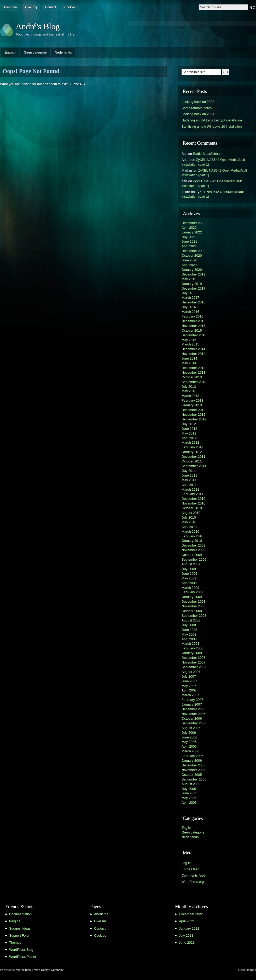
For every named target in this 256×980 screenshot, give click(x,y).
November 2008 (193, 606)
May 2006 (189, 742)
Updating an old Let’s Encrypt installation (212, 120)
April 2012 (189, 438)
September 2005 (194, 779)
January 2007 (192, 704)
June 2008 (189, 630)
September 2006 (194, 723)
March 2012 (190, 442)
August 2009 (191, 564)
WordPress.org (193, 882)
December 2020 (193, 251)
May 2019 (189, 279)
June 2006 (189, 737)
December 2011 (193, 457)
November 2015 (193, 326)
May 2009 (189, 578)
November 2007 (193, 662)
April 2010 (189, 527)
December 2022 (193, 223)
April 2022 (189, 228)
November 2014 (193, 354)
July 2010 (189, 517)
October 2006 (192, 718)
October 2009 (192, 555)
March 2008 (190, 644)
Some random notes (197, 108)
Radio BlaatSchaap (207, 154)
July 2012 (189, 424)
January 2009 (192, 597)
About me (10, 7)
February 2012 (192, 447)
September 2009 (194, 559)
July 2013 (189, 387)
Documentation (20, 914)
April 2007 (189, 690)
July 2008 (189, 625)
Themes (15, 943)
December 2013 (193, 368)
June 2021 (189, 241)
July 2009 (189, 569)
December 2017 (193, 288)
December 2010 (193, 499)
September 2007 (194, 667)
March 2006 (190, 751)
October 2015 (192, 330)
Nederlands (63, 52)
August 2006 (191, 728)
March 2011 (190, 489)
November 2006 (193, 714)
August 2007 (191, 672)
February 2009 (192, 592)
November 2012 (193, 415)
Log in (186, 863)
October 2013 (192, 377)
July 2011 (189, 471)
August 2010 (191, 513)
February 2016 (192, 316)
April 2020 (189, 265)
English (10, 52)
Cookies (70, 7)
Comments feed (193, 875)
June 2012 (189, 429)
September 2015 (194, 335)
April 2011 (189, 485)
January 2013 (192, 405)
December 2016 (193, 302)
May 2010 (189, 522)
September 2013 (194, 382)
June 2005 (189, 793)
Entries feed (190, 869)
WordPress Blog (21, 950)
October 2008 (192, 611)
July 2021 (189, 237)
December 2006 (193, 709)
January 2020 (192, 270)
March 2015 (190, 344)
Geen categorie (35, 52)
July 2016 (189, 307)
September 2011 (194, 466)
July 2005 (189, 789)
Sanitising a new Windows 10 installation (212, 127)
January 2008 (192, 653)
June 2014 (189, 358)
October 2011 (192, 461)
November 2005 (193, 770)
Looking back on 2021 (198, 114)
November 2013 (193, 372)
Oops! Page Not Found (31, 71)
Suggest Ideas (20, 928)
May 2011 (189, 480)
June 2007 (189, 681)
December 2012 (193, 410)
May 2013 (189, 391)
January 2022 (192, 232)
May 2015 (189, 340)
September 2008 (194, 616)
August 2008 (191, 620)
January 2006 (192, 761)
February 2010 (192, 536)
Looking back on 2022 (198, 102)
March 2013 (190, 396)
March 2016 (190, 312)
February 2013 (192, 400)
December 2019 (193, 274)
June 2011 (189, 475)
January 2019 (192, 284)
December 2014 (193, 349)
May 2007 (189, 686)
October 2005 (192, 775)
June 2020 (189, 260)
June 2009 (189, 574)
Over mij (31, 7)
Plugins (15, 921)
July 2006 (189, 733)
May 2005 (189, 798)
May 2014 (189, 363)
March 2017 (190, 298)
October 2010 (192, 508)
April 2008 (189, 639)
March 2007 (190, 695)
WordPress (23, 970)
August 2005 (191, 784)
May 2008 (189, 634)
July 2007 (189, 676)
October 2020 (192, 256)
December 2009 (193, 545)
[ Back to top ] (247, 970)
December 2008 (193, 602)
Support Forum (20, 935)
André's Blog (38, 26)
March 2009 (190, 588)
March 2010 (190, 532)
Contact (51, 7)
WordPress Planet (23, 957)
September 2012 (194, 419)
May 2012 (189, 433)
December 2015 (193, 321)
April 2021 (189, 246)
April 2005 (189, 803)
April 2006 (189, 746)
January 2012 (192, 452)
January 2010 (192, 541)
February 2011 (192, 494)
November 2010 (193, 503)
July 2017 (189, 293)
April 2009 (189, 583)
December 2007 (193, 658)
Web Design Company (49, 970)
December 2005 (193, 765)
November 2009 (193, 550)
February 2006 (192, 756)
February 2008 (192, 648)
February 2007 (192, 700)
